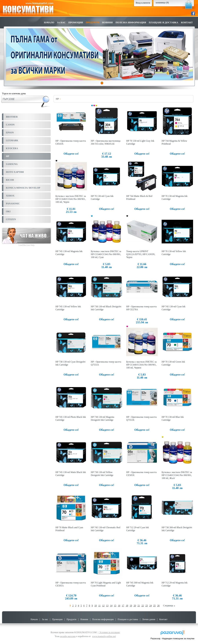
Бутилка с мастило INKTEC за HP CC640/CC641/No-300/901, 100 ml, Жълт (177, 475)
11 (99, 606)
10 (96, 606)
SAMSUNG (12, 164)
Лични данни (149, 619)
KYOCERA (12, 148)
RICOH (10, 180)
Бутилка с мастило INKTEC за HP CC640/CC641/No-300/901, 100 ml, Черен (71, 199)
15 (115, 606)
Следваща (169, 606)
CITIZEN (11, 219)
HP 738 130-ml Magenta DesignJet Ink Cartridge (103, 418)
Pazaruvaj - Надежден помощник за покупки (173, 638)
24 (150, 606)
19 (131, 606)
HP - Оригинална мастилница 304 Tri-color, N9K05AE (106, 142)
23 (146, 606)
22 (143, 606)
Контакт (187, 22)
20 (135, 606)
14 (111, 606)
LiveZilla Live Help (26, 245)
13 (107, 606)
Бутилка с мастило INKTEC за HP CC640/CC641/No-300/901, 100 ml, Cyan (106, 254)
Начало (49, 22)
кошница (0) (162, 3)
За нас (61, 22)
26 (158, 606)
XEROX (10, 196)
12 (103, 606)
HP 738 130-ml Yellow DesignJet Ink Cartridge (102, 474)
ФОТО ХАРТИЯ (15, 172)
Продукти (93, 22)
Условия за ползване (109, 632)
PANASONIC (13, 204)
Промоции (76, 22)
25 (154, 606)
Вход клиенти (143, 3)
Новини (107, 22)
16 (119, 606)
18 (127, 606)
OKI (8, 211)
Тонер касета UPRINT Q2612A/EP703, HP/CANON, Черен (141, 254)
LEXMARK (12, 140)
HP (8, 156)
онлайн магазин (68, 636)
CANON (10, 125)
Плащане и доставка (163, 22)
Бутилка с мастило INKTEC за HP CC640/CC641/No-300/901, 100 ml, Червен (141, 365)
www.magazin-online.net (104, 636)
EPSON (10, 133)
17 (123, 606)
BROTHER (12, 117)
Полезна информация (131, 22)
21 (139, 606)
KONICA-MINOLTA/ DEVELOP (23, 188)
